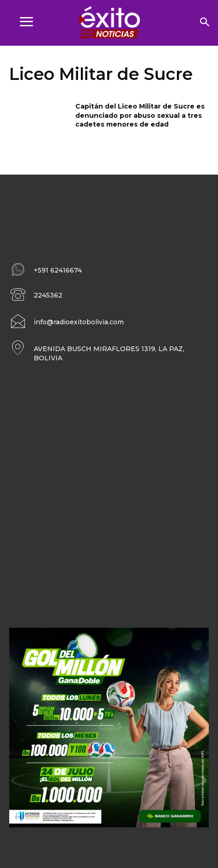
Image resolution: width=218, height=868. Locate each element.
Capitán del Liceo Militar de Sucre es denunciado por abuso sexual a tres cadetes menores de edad (140, 115)
